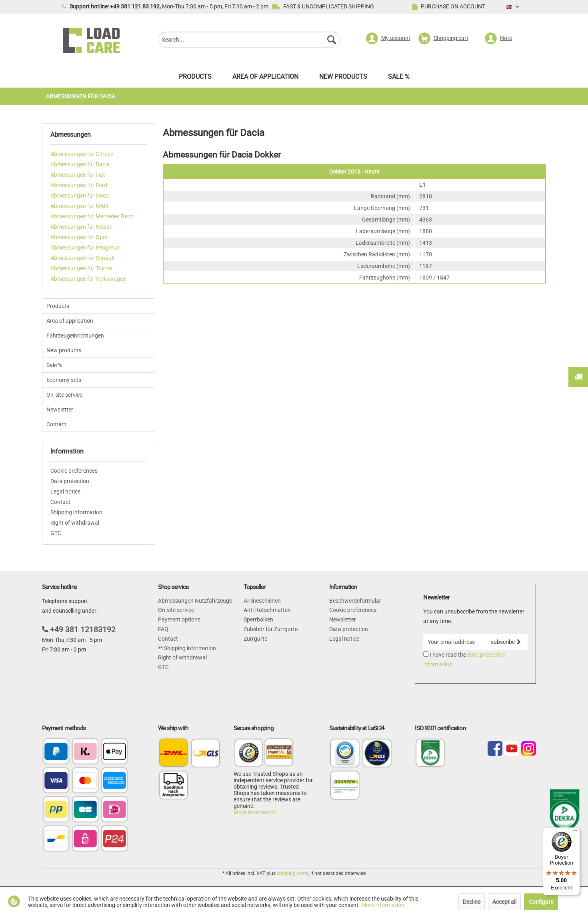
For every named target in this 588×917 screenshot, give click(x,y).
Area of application (70, 321)
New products (64, 350)
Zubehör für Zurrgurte (271, 629)
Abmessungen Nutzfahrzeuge (195, 601)
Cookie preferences (74, 471)
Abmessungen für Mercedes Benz (92, 216)
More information (255, 812)
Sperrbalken (258, 619)
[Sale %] (399, 79)
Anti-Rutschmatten (267, 610)
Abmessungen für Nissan (82, 227)
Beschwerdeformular (355, 601)
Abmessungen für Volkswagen (88, 279)
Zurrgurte (255, 639)
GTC (56, 533)
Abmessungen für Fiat (78, 175)
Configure (541, 902)
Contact (56, 424)
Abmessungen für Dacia (80, 164)
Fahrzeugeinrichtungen (75, 336)
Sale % (54, 365)
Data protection (70, 481)
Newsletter (60, 410)
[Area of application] (265, 79)
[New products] (343, 79)
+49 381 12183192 (83, 630)
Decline (472, 902)
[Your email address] (453, 642)
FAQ (163, 629)
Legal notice (65, 491)
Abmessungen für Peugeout (85, 248)
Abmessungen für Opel (79, 237)
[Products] (195, 79)
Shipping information (76, 512)
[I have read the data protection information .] (426, 654)
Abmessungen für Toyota (82, 268)
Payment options (179, 619)
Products (58, 306)
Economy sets (64, 380)
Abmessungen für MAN (79, 206)
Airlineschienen (262, 601)
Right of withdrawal (75, 523)
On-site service (64, 395)
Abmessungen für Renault (83, 258)
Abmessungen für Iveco (80, 196)
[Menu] (575, 832)
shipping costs (293, 873)
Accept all (504, 902)
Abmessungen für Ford (79, 185)
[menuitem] (249, 41)
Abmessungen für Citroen (82, 154)
